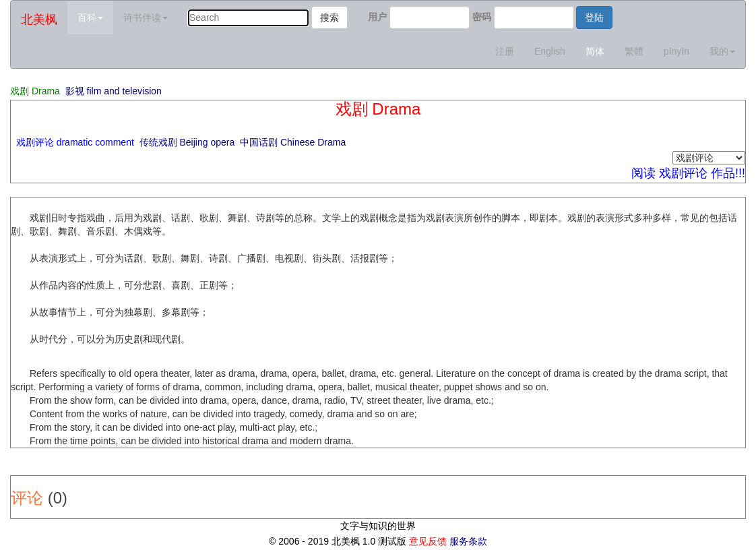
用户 (377, 17)
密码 (482, 17)
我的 (722, 51)
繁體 (634, 51)
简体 (595, 51)
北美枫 (39, 20)
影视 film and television (114, 91)
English (550, 51)
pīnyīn (676, 51)
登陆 (594, 18)
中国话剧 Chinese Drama (293, 142)
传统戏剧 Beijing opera (187, 142)
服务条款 (468, 541)
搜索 (329, 18)
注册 (505, 51)
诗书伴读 (146, 18)
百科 (90, 18)
